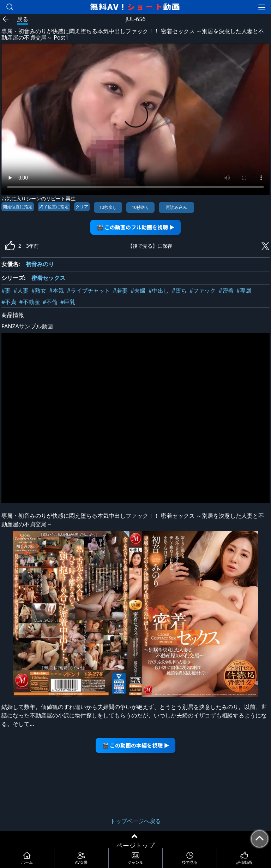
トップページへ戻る (135, 821)
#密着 (226, 291)
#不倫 (50, 302)
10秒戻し (108, 207)
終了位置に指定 (54, 207)
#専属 (244, 291)
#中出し (158, 291)
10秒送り (140, 207)
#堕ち (179, 291)
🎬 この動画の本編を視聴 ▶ (136, 745)
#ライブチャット (88, 291)
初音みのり (40, 264)
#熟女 (39, 291)
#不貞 (9, 302)
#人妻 (21, 291)
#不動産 (29, 302)
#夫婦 (138, 291)
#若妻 (120, 291)
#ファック (203, 291)
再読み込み (176, 207)
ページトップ (135, 845)
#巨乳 (68, 302)
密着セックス (48, 278)
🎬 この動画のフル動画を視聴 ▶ (136, 227)
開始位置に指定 (18, 207)
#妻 (6, 291)
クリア (82, 207)
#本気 (56, 291)
